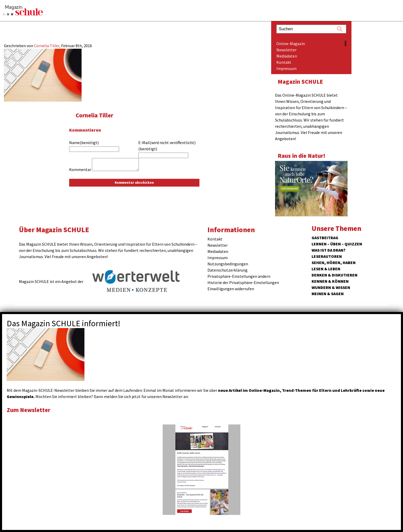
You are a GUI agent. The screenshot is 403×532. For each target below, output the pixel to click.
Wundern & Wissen (331, 287)
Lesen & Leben (326, 269)
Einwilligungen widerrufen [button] (231, 289)
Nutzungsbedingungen (228, 264)
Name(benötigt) (84, 143)
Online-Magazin (291, 44)
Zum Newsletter (28, 410)
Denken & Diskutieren (334, 275)
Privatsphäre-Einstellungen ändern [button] (239, 276)
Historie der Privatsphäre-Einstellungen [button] (243, 282)
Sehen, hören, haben (334, 263)
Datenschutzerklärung (228, 270)
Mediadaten (287, 56)
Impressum (286, 68)
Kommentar (80, 169)
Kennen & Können (330, 281)
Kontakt (284, 62)
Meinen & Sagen (328, 294)
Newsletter (286, 50)
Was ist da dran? (329, 250)
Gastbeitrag (325, 238)
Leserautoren (327, 256)
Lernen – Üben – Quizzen (337, 244)
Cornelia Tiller (94, 115)
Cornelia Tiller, (48, 46)
